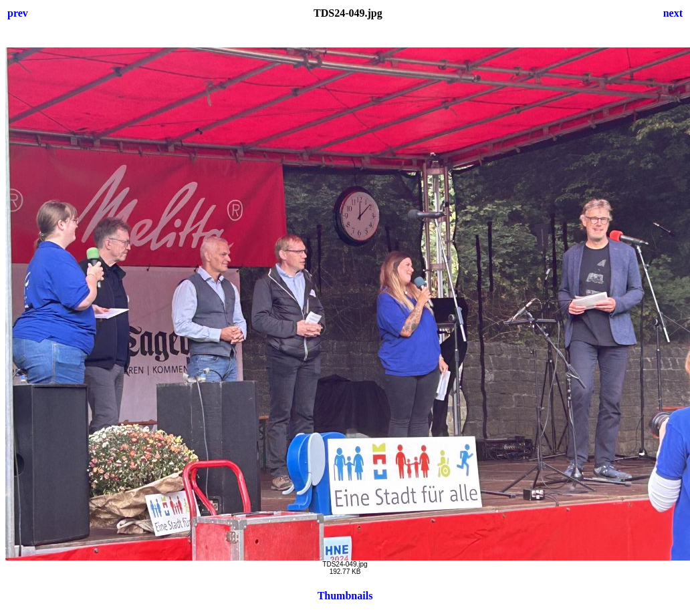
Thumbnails (345, 596)
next (673, 13)
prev (18, 13)
